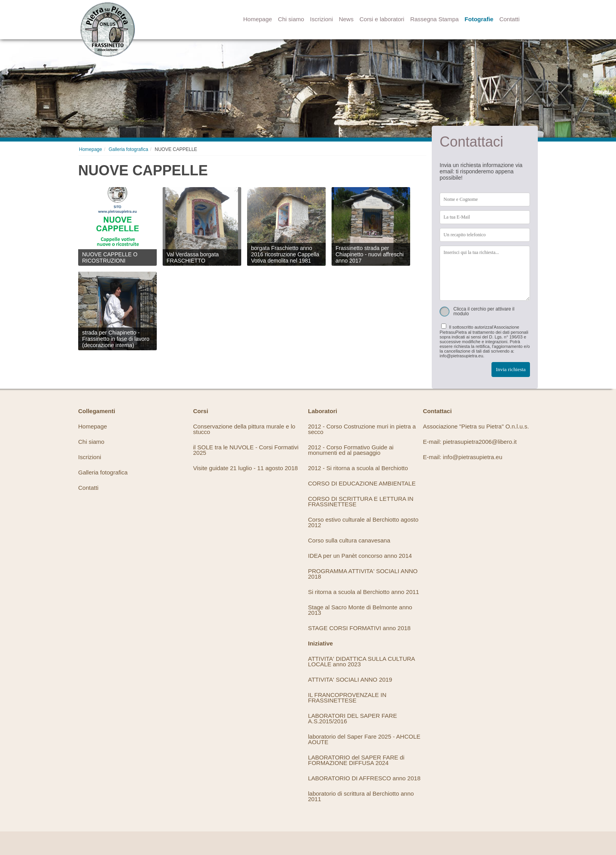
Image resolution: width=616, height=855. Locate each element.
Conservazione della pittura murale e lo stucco (244, 429)
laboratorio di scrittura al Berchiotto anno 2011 (361, 796)
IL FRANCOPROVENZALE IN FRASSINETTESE (347, 698)
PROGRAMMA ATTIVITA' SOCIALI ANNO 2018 (363, 574)
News (346, 19)
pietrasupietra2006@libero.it (480, 442)
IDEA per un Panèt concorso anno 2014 (360, 556)
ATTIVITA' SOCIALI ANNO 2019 (350, 679)
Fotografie (479, 19)
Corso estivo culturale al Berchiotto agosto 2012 (363, 522)
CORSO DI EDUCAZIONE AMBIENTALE (362, 483)
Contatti (510, 19)
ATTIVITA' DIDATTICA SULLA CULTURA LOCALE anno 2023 (361, 661)
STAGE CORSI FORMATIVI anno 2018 (359, 628)
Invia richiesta (511, 369)
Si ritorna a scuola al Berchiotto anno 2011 (364, 592)
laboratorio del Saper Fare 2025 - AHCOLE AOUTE (364, 739)
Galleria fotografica (128, 149)
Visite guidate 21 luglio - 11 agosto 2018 (246, 468)
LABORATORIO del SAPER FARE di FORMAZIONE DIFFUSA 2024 (356, 760)
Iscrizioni (321, 19)
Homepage (258, 19)
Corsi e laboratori (382, 19)
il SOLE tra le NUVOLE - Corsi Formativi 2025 (246, 450)
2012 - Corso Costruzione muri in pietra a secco (362, 429)
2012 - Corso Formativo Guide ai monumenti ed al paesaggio (351, 450)
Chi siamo (291, 19)
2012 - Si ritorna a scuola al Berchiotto (358, 468)
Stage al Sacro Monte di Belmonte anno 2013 (360, 610)
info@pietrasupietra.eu (472, 457)
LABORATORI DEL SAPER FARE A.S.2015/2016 (352, 718)
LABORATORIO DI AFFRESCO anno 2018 (364, 778)
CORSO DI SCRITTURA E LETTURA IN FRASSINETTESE (361, 501)
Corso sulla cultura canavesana (349, 540)
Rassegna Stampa (434, 19)
